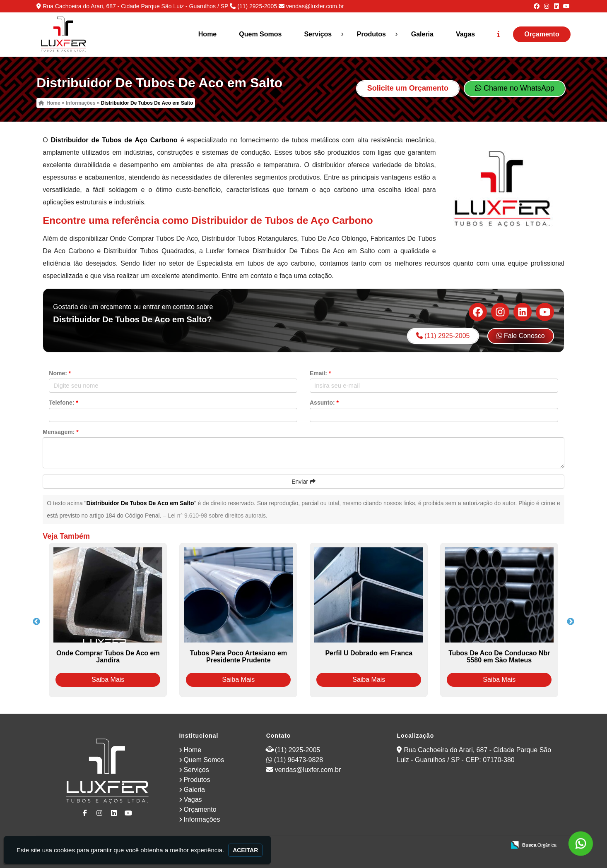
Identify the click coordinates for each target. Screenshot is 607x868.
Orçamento (542, 34)
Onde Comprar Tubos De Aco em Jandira (108, 657)
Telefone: (64, 403)
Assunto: (324, 403)
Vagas (465, 34)
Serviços (318, 34)
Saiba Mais (108, 680)
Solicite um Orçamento (408, 88)
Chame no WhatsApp (515, 88)
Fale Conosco (521, 336)
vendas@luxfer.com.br (315, 6)
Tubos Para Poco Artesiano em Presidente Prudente (238, 657)
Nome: (60, 373)
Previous (36, 622)
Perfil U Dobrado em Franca (369, 653)
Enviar (303, 482)
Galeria (422, 34)
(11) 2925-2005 (257, 6)
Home (207, 34)
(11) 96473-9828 (299, 760)
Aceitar (245, 850)
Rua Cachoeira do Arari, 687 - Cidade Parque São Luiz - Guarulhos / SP (135, 6)
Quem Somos (260, 34)
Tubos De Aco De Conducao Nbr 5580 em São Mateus (499, 657)
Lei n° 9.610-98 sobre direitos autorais (217, 516)
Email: (320, 373)
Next (571, 622)
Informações (202, 819)
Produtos (371, 34)
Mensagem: (60, 432)
